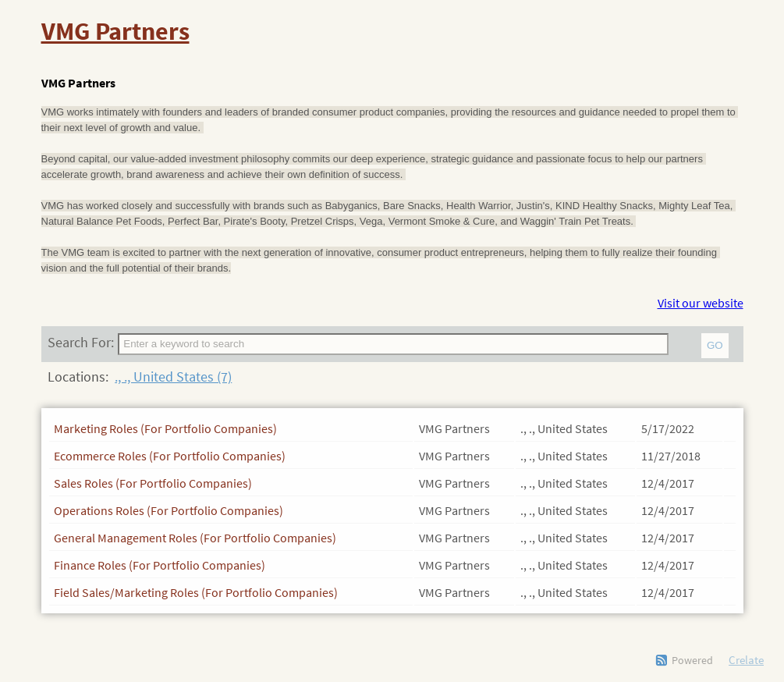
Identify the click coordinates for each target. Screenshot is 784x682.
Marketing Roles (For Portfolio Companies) (165, 428)
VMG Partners (115, 31)
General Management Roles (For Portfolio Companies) (195, 538)
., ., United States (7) (173, 377)
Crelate (746, 660)
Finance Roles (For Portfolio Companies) (160, 565)
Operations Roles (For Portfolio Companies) (169, 510)
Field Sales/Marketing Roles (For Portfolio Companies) (196, 592)
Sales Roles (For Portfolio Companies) (153, 483)
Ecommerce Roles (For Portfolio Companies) (170, 456)
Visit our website (701, 303)
